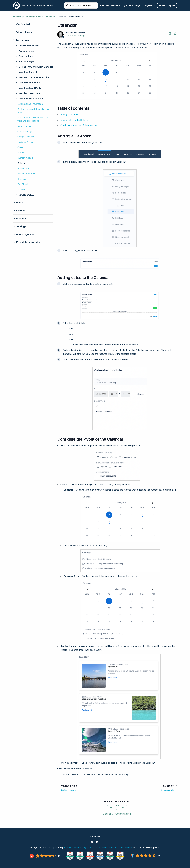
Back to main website (110, 5)
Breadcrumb (24, 168)
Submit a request (167, 5)
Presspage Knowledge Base (27, 17)
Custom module (25, 158)
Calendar (22, 163)
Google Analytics (26, 137)
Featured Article (25, 142)
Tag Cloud (22, 184)
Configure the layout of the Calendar (79, 125)
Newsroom (50, 17)
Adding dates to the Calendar (75, 120)
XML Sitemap (95, 837)
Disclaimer (67, 848)
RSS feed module (26, 174)
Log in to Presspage (131, 5)
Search (21, 190)
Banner (21, 153)
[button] (33, 24)
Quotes (21, 147)
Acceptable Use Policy (105, 848)
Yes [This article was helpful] (112, 808)
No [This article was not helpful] (123, 808)
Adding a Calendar (70, 115)
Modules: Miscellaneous (71, 17)
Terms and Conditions (123, 848)
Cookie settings (25, 131)
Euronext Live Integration (30, 104)
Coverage (22, 179)
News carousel (25, 126)
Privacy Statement (88, 848)
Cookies (76, 848)
